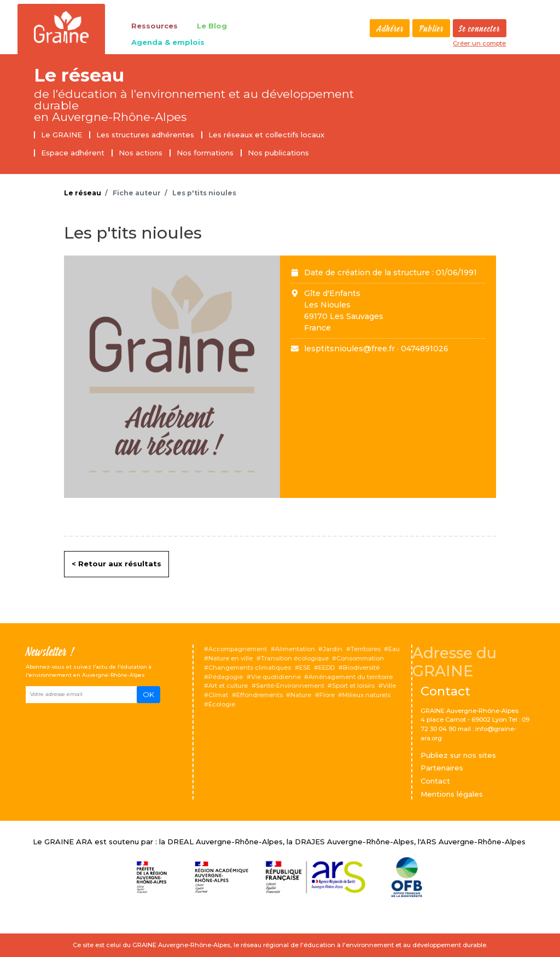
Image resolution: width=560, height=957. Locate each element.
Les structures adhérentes (145, 135)
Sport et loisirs (353, 686)
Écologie (222, 704)
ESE (305, 668)
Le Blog (212, 26)
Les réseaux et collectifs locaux (266, 135)
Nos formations (205, 153)
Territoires (366, 649)
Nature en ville (231, 658)
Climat (218, 695)
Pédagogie (226, 677)
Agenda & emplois (168, 42)
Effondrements (259, 695)
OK (148, 694)
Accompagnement (238, 649)
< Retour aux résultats (116, 564)
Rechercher (361, 28)
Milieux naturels (366, 695)
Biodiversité (361, 668)
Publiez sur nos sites (458, 755)
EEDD (326, 668)
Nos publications (278, 153)
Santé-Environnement (290, 686)
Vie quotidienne (276, 677)
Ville (389, 686)
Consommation (360, 658)
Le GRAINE (62, 135)
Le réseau (79, 75)
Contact (435, 781)
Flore (327, 695)
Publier (431, 29)
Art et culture (228, 686)
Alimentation (295, 649)
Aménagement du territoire (351, 677)
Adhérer (390, 29)
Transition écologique (295, 658)
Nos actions (141, 153)
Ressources (154, 26)
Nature (301, 695)
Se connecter (479, 29)
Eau (394, 649)
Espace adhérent (73, 153)
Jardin (332, 649)
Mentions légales (452, 794)
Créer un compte (479, 43)
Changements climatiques (250, 668)
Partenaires (442, 768)
